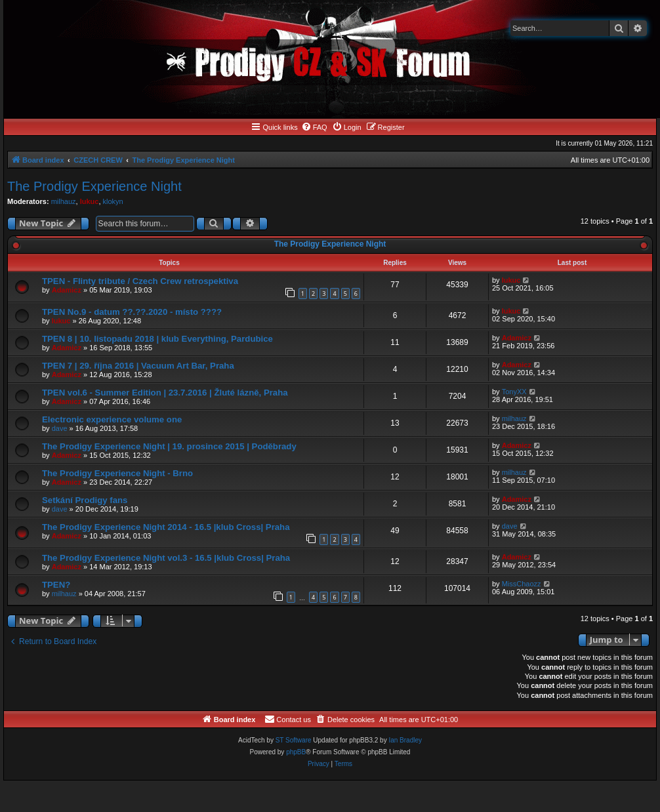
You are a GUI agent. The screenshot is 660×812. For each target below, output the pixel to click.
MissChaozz (522, 584)
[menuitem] (314, 127)
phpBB (296, 752)
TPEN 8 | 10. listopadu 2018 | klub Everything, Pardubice (157, 339)
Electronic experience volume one (112, 419)
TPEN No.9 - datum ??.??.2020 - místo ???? (132, 312)
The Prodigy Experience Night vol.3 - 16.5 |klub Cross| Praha (166, 558)
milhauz (64, 201)
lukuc (90, 201)
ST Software (294, 740)
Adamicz (67, 290)
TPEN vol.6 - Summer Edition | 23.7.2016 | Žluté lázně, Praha (165, 393)
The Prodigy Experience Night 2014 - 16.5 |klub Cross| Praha (166, 527)
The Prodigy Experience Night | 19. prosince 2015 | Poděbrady (169, 446)
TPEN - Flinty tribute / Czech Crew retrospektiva (140, 281)
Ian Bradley (405, 740)
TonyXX (514, 392)
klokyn (113, 201)
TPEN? (56, 585)
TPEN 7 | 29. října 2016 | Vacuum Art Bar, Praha (138, 366)
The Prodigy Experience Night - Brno (117, 473)
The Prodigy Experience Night (94, 186)
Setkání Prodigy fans (85, 500)
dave (60, 428)
